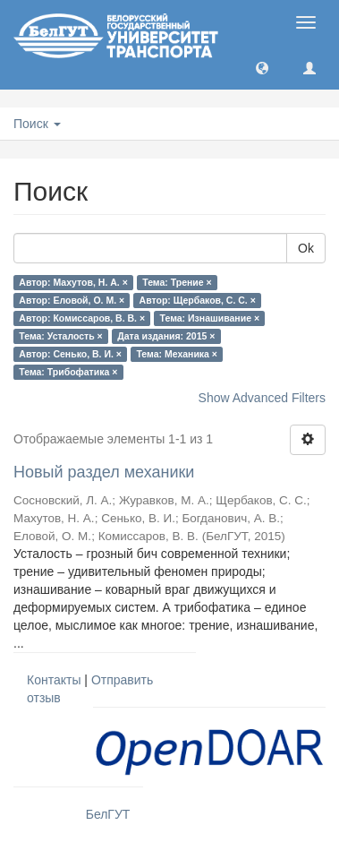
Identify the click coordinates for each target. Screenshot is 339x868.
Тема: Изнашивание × (210, 318)
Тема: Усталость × (60, 336)
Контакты (54, 680)
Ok (306, 248)
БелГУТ (108, 814)
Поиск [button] (37, 124)
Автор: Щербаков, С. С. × (198, 300)
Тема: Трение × (177, 282)
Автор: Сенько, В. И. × (70, 354)
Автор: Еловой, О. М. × (72, 300)
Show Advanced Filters (262, 398)
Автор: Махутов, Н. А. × (73, 282)
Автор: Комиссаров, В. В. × (82, 318)
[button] (262, 67)
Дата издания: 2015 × (166, 336)
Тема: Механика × (177, 354)
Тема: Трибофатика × (68, 372)
